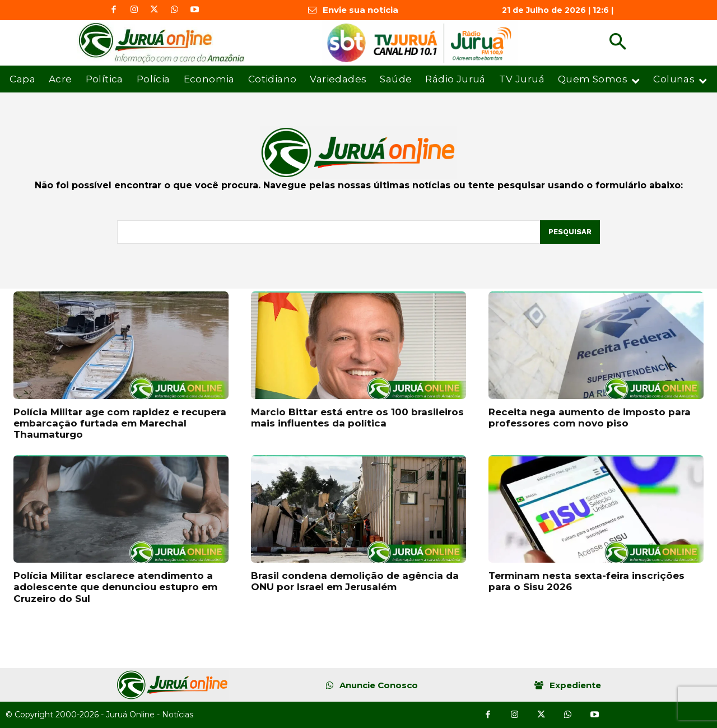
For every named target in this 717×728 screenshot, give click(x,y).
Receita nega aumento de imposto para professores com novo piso (590, 418)
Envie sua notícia (360, 10)
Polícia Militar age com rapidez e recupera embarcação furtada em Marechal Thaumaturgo (120, 423)
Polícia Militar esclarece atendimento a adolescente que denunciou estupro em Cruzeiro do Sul (115, 587)
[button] (618, 43)
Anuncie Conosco (379, 685)
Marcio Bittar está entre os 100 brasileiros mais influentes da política (357, 418)
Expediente (575, 685)
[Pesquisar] (570, 232)
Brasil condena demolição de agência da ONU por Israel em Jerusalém (355, 581)
